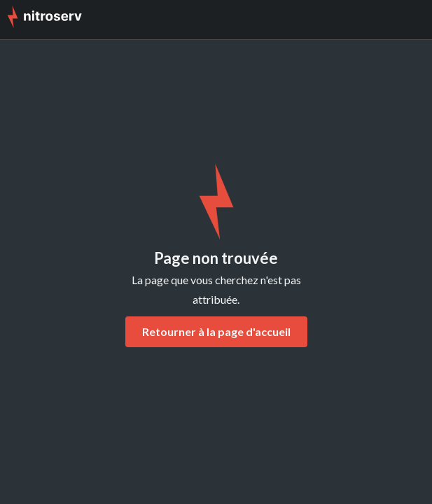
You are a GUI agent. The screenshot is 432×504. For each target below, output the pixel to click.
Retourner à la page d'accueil (216, 331)
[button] (411, 20)
